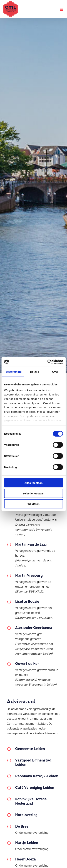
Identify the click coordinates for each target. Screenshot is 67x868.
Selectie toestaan (33, 493)
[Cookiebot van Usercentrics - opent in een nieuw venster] (48, 362)
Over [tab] (55, 372)
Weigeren (33, 504)
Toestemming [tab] (13, 372)
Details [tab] (34, 372)
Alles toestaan (34, 483)
